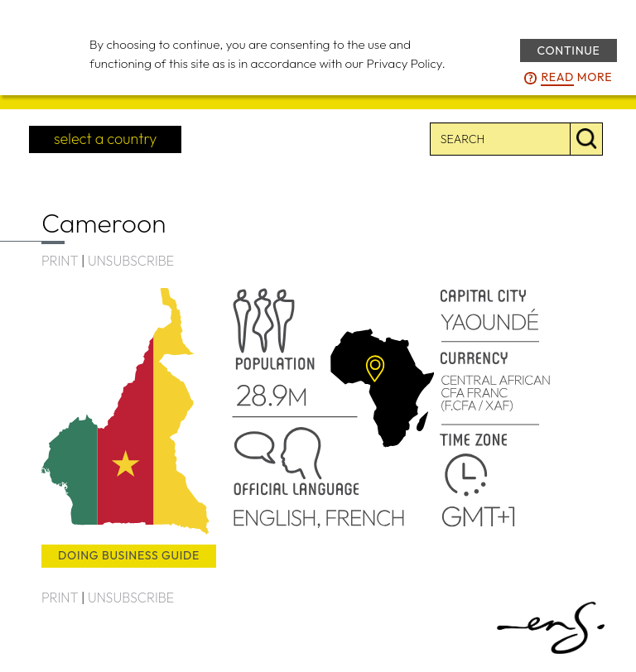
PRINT (60, 261)
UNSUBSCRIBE (131, 261)
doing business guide (129, 555)
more (576, 78)
